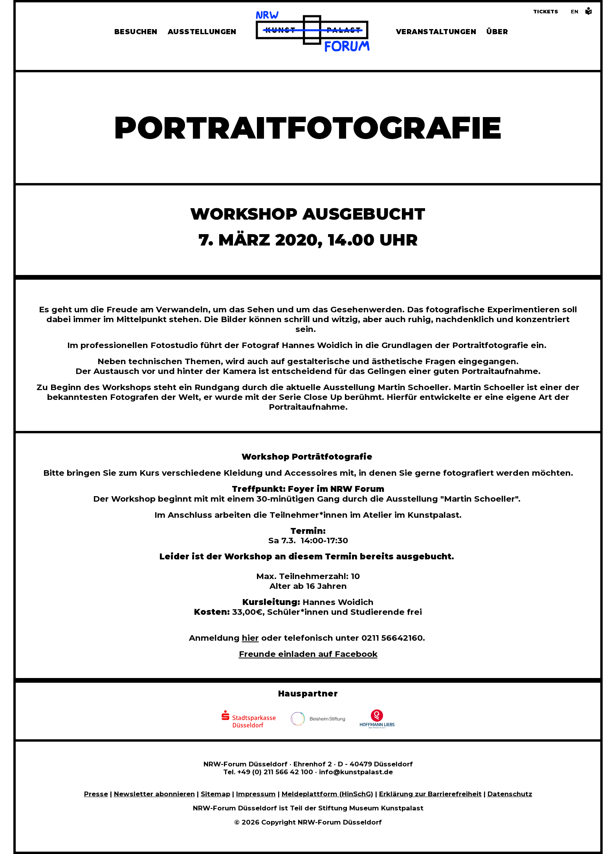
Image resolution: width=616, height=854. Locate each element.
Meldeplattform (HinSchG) (327, 794)
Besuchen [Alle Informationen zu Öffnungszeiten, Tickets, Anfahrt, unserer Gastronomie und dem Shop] (136, 32)
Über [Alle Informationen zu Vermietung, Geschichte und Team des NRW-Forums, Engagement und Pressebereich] (497, 32)
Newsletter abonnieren (154, 794)
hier (250, 638)
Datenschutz (510, 794)
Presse (96, 794)
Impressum (256, 794)
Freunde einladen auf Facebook (308, 654)
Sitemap (215, 794)
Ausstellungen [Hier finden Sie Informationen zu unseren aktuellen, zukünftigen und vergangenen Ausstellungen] (202, 32)
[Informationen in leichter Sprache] (588, 13)
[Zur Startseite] (313, 33)
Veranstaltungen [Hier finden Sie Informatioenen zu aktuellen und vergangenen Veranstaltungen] (436, 32)
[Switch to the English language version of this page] (575, 12)
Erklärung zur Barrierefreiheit (430, 794)
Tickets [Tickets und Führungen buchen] (546, 12)
